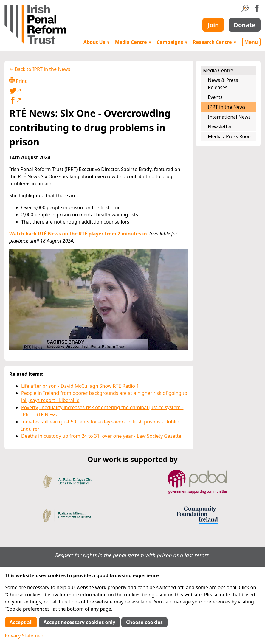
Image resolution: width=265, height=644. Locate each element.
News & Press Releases (223, 84)
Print (18, 81)
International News (229, 117)
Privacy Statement (25, 636)
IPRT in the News (227, 107)
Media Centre (134, 42)
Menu (251, 42)
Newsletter (220, 127)
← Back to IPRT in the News (40, 69)
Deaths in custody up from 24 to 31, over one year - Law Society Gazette (101, 436)
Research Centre (215, 42)
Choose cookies (144, 622)
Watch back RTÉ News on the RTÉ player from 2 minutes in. (79, 234)
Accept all (21, 622)
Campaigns (173, 42)
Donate (245, 25)
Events (215, 97)
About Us (97, 42)
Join (213, 25)
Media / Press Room (230, 136)
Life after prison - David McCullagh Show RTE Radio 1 (80, 386)
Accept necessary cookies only (79, 622)
